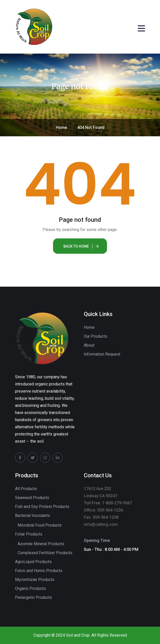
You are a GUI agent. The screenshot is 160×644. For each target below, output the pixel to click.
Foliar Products (29, 534)
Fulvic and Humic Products (39, 571)
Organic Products (30, 588)
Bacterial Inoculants (32, 515)
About (89, 345)
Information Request (102, 354)
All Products (26, 489)
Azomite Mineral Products (41, 544)
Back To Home (76, 246)
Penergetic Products (34, 597)
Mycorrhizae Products (35, 580)
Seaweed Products (32, 498)
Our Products (96, 336)
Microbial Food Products (40, 525)
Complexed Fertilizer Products (45, 553)
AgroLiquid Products (33, 562)
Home (89, 327)
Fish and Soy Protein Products (42, 507)
